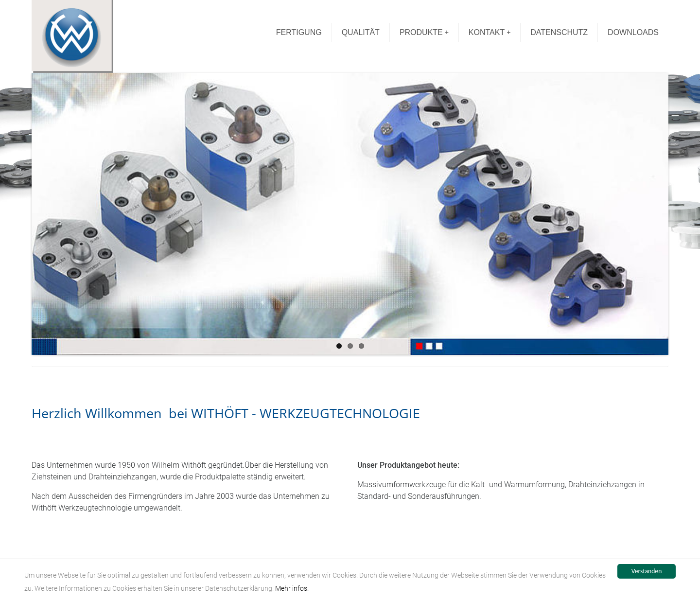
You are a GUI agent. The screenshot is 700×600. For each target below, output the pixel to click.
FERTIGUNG (299, 32)
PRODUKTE (424, 32)
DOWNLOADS (633, 32)
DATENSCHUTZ (559, 32)
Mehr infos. (292, 590)
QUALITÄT (361, 32)
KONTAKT (490, 32)
